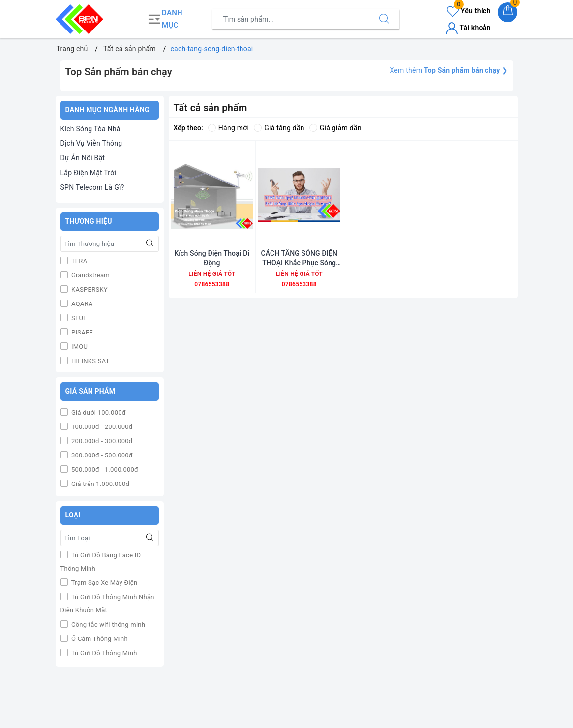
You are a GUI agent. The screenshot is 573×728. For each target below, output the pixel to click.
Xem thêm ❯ (449, 70)
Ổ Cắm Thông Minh (99, 639)
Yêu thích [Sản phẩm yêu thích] (468, 11)
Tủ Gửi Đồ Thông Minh (104, 653)
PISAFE (82, 332)
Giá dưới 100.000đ (98, 412)
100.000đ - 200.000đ (101, 427)
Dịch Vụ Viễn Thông (91, 143)
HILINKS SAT (90, 361)
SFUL (78, 318)
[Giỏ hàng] (508, 12)
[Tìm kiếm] (384, 19)
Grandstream (90, 275)
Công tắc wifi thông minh (108, 624)
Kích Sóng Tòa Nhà (90, 129)
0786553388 (212, 284)
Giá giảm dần (335, 128)
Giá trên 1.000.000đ (100, 484)
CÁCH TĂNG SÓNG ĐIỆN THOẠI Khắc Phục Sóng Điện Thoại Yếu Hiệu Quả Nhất (299, 258)
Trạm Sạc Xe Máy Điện (104, 583)
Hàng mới (228, 128)
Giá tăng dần (279, 128)
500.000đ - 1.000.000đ (104, 470)
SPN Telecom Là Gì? (92, 187)
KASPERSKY (89, 289)
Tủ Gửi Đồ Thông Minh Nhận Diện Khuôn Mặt (107, 604)
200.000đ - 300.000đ (101, 441)
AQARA (81, 304)
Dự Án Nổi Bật (83, 158)
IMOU (79, 347)
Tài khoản (468, 28)
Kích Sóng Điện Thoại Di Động (212, 258)
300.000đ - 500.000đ (101, 455)
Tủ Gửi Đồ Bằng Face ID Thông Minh (101, 562)
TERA (79, 261)
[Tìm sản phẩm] (291, 19)
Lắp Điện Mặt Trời (89, 173)
